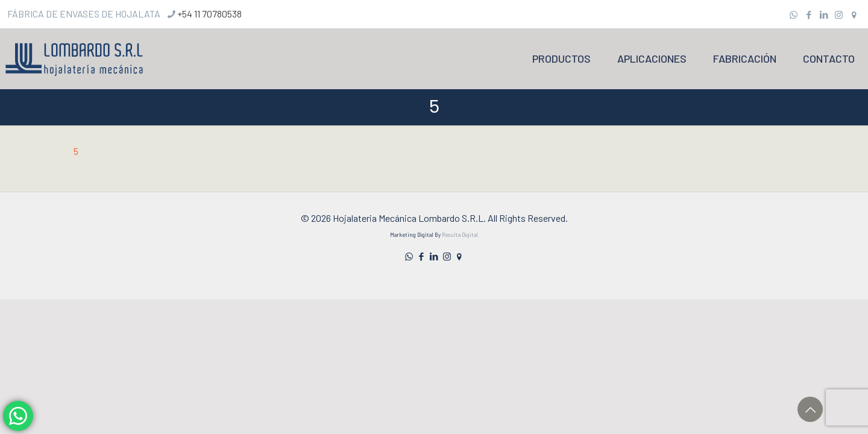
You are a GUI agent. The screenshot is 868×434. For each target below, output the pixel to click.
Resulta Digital (460, 235)
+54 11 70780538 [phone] (209, 14)
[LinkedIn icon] (824, 14)
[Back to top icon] (810, 409)
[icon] (854, 14)
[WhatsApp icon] (794, 14)
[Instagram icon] (839, 14)
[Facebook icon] (809, 14)
